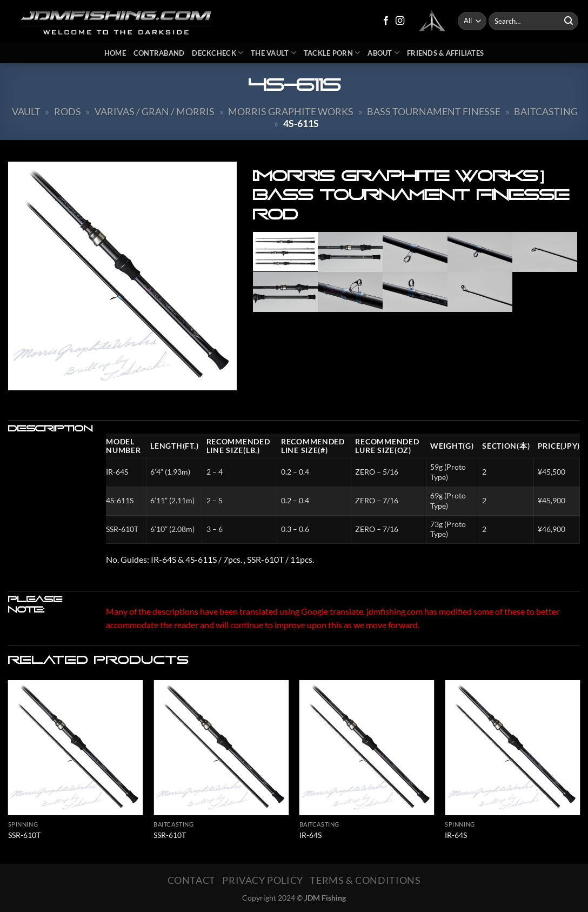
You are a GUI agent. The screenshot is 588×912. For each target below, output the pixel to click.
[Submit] (569, 21)
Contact (192, 880)
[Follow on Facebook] (386, 21)
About (383, 53)
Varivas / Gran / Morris (155, 111)
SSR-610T (24, 835)
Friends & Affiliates (445, 53)
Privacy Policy (263, 880)
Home (115, 53)
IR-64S (310, 835)
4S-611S (301, 123)
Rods (68, 111)
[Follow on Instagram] (400, 21)
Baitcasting (546, 111)
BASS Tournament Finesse (434, 111)
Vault (26, 111)
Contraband (159, 53)
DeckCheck (218, 53)
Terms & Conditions (365, 880)
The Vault (273, 53)
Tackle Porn (332, 53)
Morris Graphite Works (291, 111)
